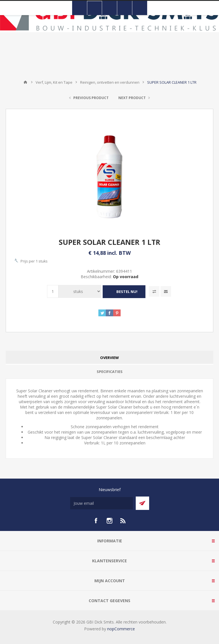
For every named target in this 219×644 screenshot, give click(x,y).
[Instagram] (109, 520)
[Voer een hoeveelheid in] (53, 291)
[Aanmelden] (102, 503)
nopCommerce (121, 628)
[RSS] (123, 520)
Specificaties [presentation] (110, 371)
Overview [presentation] (109, 357)
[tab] (109, 357)
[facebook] (96, 520)
